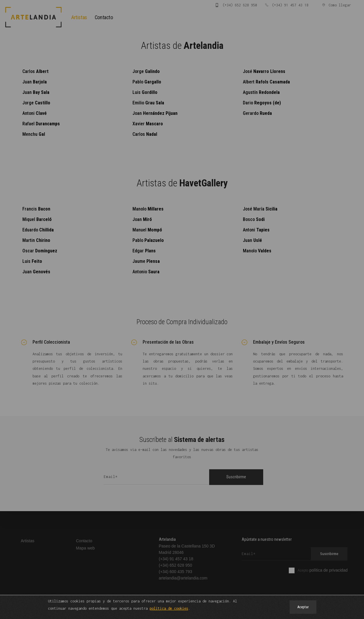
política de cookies (169, 608)
